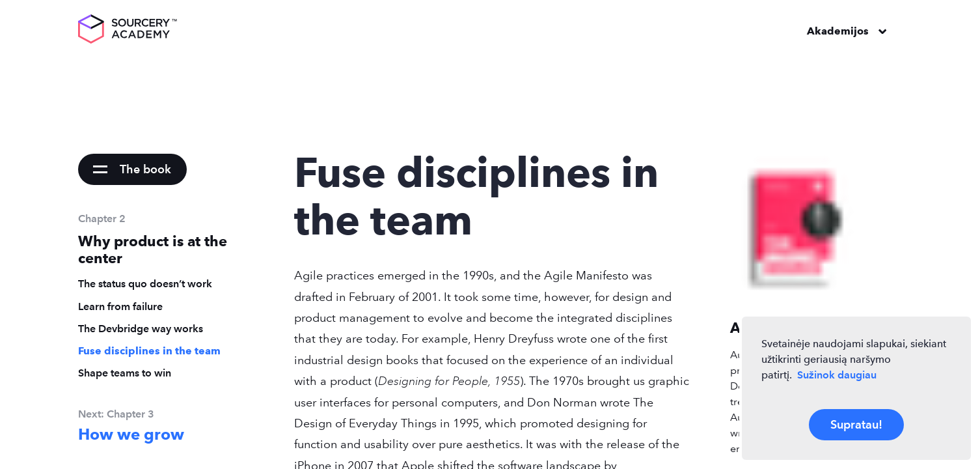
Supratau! (856, 424)
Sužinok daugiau (837, 375)
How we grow (131, 434)
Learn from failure (120, 306)
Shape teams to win (125, 373)
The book (145, 169)
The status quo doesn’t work (145, 284)
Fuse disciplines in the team (149, 351)
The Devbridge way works (141, 329)
